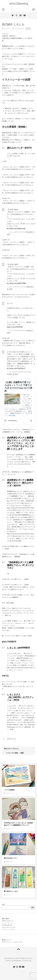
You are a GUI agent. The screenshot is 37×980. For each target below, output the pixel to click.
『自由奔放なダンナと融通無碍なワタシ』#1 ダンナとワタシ (21, 565)
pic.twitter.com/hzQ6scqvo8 (16, 228)
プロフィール (11, 739)
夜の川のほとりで (10, 858)
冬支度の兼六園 (7, 925)
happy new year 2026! (9, 927)
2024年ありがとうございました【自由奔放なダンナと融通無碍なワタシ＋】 (18, 824)
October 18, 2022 (12, 374)
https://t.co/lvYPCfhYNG (15, 327)
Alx (30, 961)
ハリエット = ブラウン (9, 930)
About (28, 29)
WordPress (18, 961)
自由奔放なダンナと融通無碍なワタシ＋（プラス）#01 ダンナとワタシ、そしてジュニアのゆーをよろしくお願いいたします (21, 443)
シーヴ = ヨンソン (7, 923)
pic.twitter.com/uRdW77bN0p (16, 283)
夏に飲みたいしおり (11, 891)
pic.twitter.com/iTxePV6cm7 (16, 368)
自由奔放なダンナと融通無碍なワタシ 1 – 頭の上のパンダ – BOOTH (20, 483)
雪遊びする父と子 (7, 921)
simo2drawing (19, 4)
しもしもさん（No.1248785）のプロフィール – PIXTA (20, 697)
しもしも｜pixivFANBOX (18, 648)
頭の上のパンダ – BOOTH (19, 148)
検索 (3, 904)
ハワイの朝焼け (9, 790)
